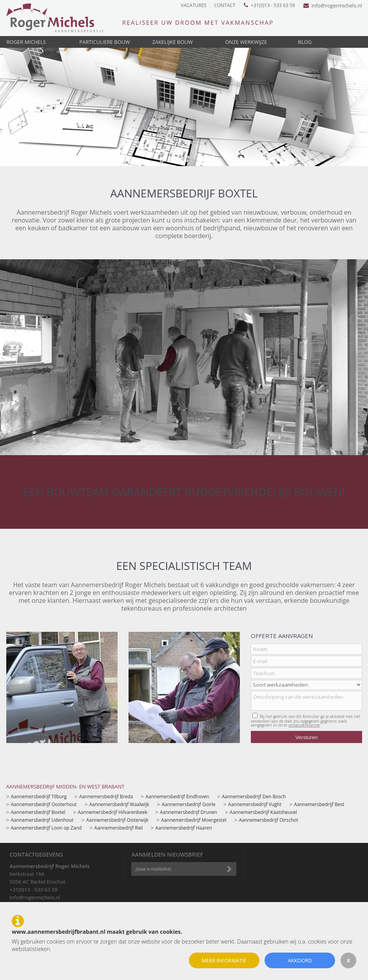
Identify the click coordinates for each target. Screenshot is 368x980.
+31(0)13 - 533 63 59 (269, 5)
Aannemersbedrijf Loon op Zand (46, 828)
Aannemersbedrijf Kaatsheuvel (263, 812)
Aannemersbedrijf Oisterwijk (117, 820)
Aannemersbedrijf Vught (255, 804)
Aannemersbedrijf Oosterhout (44, 804)
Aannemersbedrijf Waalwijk (119, 804)
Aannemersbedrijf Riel (118, 828)
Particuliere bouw (105, 42)
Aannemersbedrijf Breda (106, 796)
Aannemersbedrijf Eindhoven (177, 796)
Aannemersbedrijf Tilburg (39, 796)
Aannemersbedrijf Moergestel (194, 820)
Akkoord (300, 960)
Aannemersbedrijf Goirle (188, 804)
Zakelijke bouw (173, 42)
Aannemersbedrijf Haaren (184, 828)
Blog (305, 42)
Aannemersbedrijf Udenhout (42, 820)
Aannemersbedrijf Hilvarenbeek (113, 812)
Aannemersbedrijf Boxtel (38, 812)
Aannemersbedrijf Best (319, 804)
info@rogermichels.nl (333, 5)
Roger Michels (26, 42)
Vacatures (194, 5)
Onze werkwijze (246, 42)
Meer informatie (224, 960)
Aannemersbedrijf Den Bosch (254, 796)
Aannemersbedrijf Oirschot (268, 820)
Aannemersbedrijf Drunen (189, 812)
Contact (225, 5)
